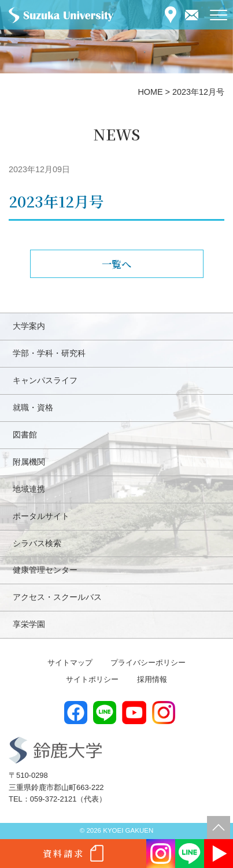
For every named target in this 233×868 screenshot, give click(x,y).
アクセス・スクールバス (57, 597)
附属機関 (29, 462)
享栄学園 (29, 624)
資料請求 (64, 853)
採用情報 (152, 679)
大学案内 (29, 326)
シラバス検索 (37, 543)
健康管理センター (45, 570)
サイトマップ (70, 663)
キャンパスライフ (45, 380)
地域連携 (29, 489)
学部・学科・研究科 (49, 353)
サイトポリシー (92, 679)
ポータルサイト (41, 516)
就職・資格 (33, 407)
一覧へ (116, 264)
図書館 (25, 435)
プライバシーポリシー (148, 663)
